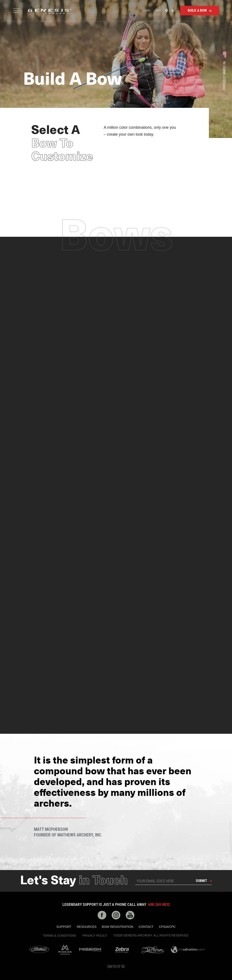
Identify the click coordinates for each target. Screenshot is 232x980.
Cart (158, 11)
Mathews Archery (39, 950)
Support (64, 927)
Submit (201, 881)
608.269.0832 (159, 905)
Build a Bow (197, 10)
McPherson (153, 950)
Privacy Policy (95, 936)
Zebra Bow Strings (122, 950)
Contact (146, 927)
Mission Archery (90, 950)
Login (147, 11)
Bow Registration (118, 927)
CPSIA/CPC (167, 927)
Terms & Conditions (59, 936)
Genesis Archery (50, 11)
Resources (87, 927)
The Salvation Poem (188, 950)
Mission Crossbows (65, 950)
